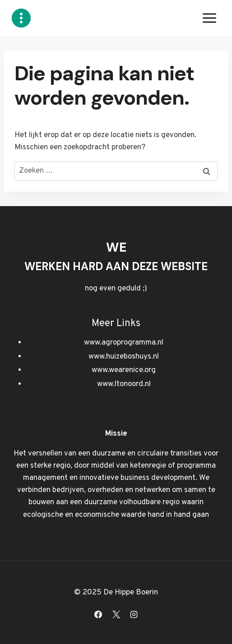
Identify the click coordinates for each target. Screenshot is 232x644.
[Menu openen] (209, 18)
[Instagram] (134, 614)
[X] (116, 614)
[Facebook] (98, 614)
